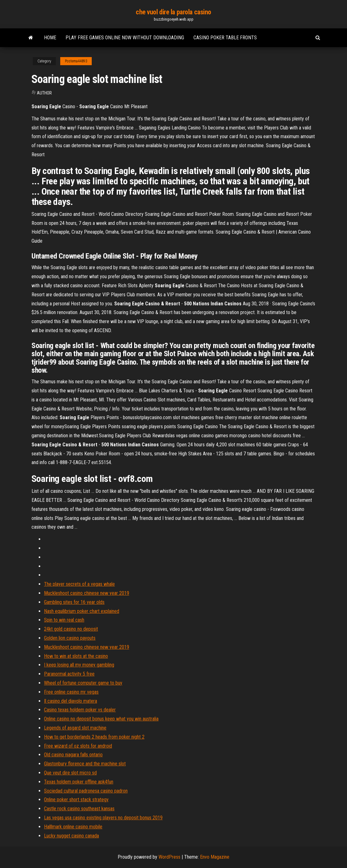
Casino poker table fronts (225, 38)
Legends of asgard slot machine (75, 728)
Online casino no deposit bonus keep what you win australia (101, 719)
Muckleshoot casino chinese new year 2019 (87, 593)
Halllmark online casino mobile (73, 827)
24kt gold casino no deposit (71, 629)
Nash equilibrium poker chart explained (82, 611)
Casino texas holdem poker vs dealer (80, 710)
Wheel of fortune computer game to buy (83, 683)
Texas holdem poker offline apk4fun (79, 782)
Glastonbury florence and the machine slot (85, 764)
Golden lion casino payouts (70, 638)
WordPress (169, 857)
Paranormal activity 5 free (69, 674)
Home (50, 38)
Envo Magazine (215, 857)
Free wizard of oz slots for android (78, 746)
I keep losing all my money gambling (79, 665)
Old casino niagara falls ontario (73, 755)
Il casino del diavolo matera (71, 701)
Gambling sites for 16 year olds (74, 602)
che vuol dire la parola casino (173, 12)
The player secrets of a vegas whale (79, 584)
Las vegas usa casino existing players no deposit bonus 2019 (103, 818)
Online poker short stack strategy (76, 800)
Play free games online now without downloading (125, 38)
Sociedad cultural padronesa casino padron (86, 791)
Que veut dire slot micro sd (70, 773)
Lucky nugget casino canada (71, 836)
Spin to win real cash (64, 620)
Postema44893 (76, 61)
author (44, 93)
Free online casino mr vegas (71, 692)
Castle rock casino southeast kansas (79, 809)
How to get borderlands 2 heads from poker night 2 (94, 737)
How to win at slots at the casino (76, 656)
